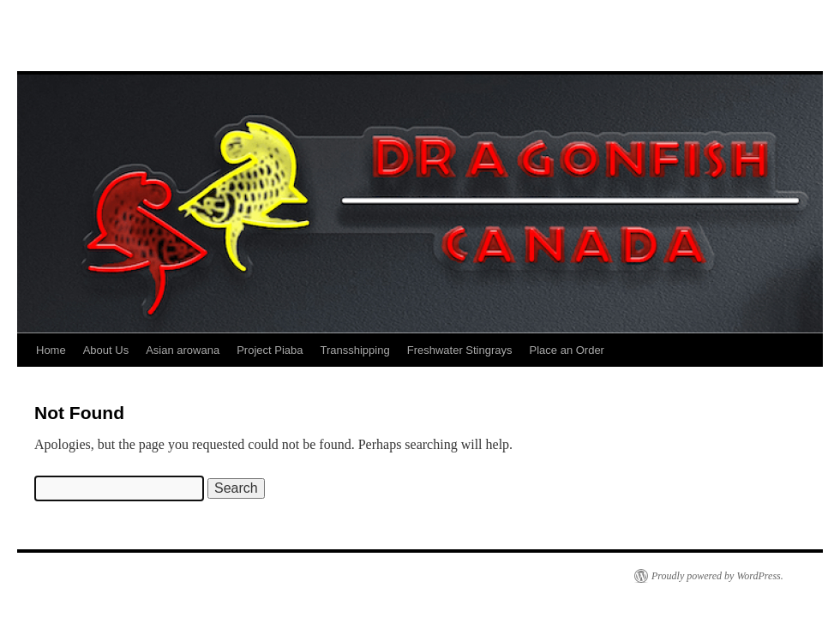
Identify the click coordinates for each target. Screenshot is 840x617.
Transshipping (355, 350)
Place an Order (567, 350)
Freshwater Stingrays (460, 350)
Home (51, 350)
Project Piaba (270, 350)
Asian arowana (183, 350)
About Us (106, 350)
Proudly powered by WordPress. (717, 576)
